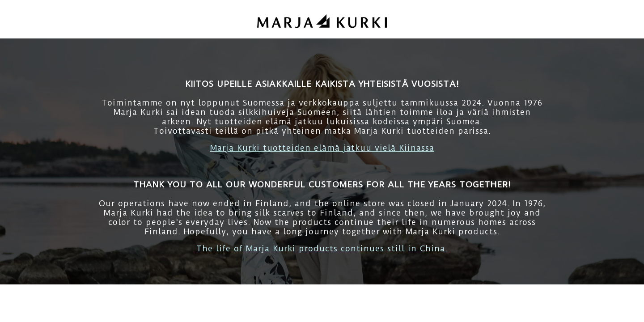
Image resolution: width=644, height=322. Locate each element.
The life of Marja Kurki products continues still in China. (322, 248)
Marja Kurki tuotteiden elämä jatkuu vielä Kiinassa (322, 148)
